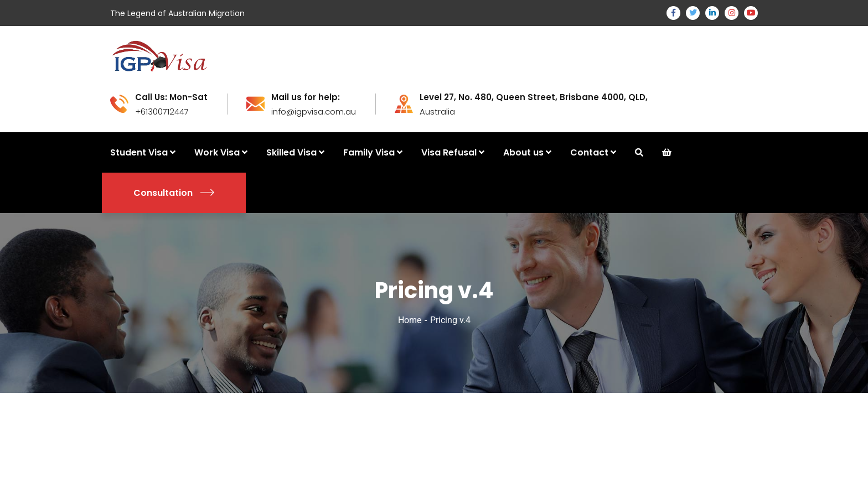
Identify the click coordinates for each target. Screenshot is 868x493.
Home (410, 320)
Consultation (174, 193)
